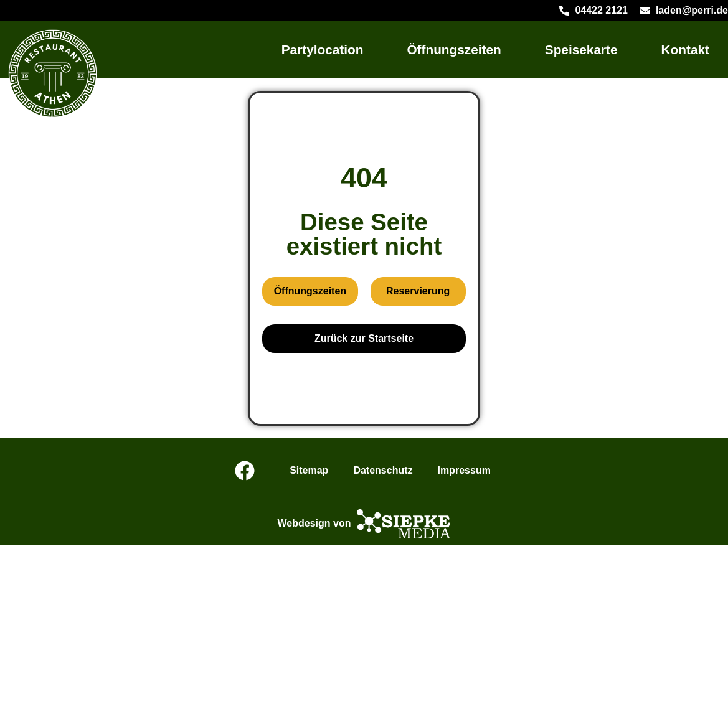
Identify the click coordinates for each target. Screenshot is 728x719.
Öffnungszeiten (454, 49)
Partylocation (323, 49)
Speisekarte (581, 49)
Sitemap (309, 470)
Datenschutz (383, 470)
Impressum (464, 470)
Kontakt (685, 49)
